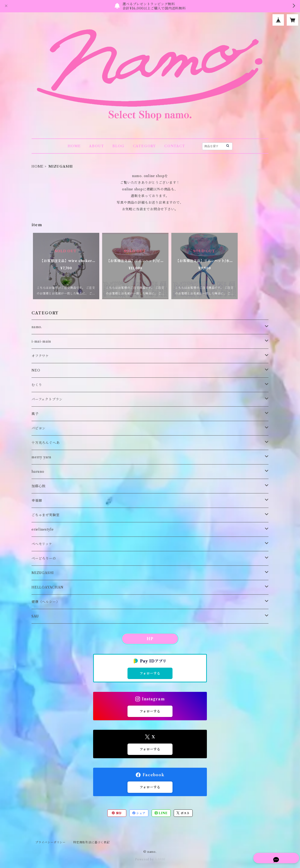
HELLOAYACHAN (48, 587)
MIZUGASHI (43, 573)
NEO (36, 370)
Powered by (150, 859)
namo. (37, 327)
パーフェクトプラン (47, 399)
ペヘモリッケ (42, 544)
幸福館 (37, 501)
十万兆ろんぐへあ (45, 443)
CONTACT (175, 146)
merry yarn (41, 457)
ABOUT (96, 146)
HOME (74, 146)
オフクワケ (40, 356)
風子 (35, 414)
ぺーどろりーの (44, 558)
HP (150, 639)
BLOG (118, 146)
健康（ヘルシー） (45, 602)
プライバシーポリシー (50, 842)
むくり (37, 385)
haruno (38, 472)
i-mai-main (41, 341)
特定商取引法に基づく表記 (91, 842)
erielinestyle (43, 529)
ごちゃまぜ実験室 (45, 515)
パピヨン (39, 428)
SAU (35, 616)
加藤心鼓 (39, 486)
